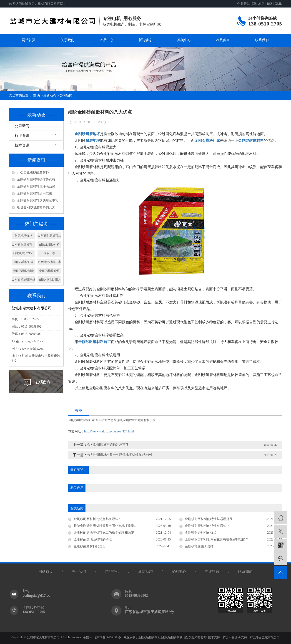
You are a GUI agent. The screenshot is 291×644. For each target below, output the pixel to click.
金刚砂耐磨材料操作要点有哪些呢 (39, 179)
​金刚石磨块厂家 (24, 262)
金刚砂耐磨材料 (149, 637)
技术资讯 (22, 145)
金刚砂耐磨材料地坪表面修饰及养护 (39, 186)
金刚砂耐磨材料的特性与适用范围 (209, 519)
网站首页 (29, 40)
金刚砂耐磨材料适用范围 (35, 193)
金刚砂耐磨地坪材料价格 (139, 420)
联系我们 (262, 40)
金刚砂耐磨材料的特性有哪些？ (207, 526)
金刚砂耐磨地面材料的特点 (93, 539)
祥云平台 (229, 637)
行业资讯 (22, 135)
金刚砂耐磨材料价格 (109, 420)
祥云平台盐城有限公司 (265, 637)
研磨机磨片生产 (24, 253)
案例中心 (184, 40)
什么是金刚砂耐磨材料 (33, 172)
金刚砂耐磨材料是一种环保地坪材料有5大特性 (120, 455)
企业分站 (243, 4)
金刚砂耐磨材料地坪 (49, 236)
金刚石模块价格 (49, 271)
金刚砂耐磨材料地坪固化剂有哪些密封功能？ (217, 539)
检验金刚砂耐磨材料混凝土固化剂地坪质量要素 (107, 526)
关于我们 (68, 40)
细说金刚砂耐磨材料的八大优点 (39, 207)
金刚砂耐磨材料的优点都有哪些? (97, 519)
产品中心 (106, 40)
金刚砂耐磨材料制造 (23, 244)
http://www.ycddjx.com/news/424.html (109, 431)
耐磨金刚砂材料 (49, 244)
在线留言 (223, 40)
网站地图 (258, 4)
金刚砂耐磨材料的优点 (201, 533)
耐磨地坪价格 (23, 236)
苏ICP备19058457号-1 (109, 637)
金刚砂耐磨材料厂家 (82, 420)
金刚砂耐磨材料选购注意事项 (38, 201)
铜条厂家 (49, 253)
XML (278, 4)
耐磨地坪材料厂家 (49, 262)
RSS (270, 4)
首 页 (37, 95)
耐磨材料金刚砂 (49, 279)
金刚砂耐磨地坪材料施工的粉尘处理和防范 (104, 533)
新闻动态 (145, 40)
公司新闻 (66, 95)
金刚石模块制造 (24, 271)
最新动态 (50, 95)
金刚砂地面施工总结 (199, 546)
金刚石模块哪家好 (23, 279)
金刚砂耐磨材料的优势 (90, 546)
